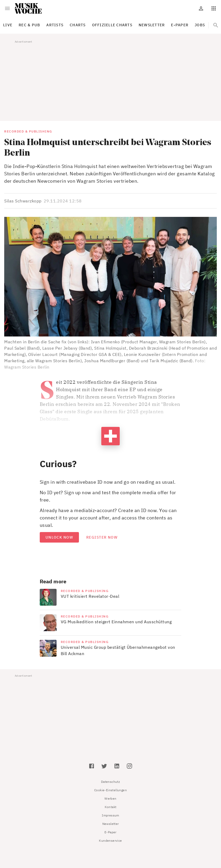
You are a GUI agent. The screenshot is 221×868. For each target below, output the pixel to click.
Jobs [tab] (200, 25)
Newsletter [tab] (152, 25)
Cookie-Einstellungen (110, 790)
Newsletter (111, 824)
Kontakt (111, 807)
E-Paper (110, 832)
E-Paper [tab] (180, 25)
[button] (110, 277)
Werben (110, 798)
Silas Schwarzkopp (23, 201)
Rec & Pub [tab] (29, 25)
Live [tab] (8, 25)
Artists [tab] (55, 25)
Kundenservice (110, 841)
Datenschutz (110, 782)
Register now (102, 537)
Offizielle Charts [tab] (112, 25)
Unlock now (59, 537)
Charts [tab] (78, 25)
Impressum (110, 815)
